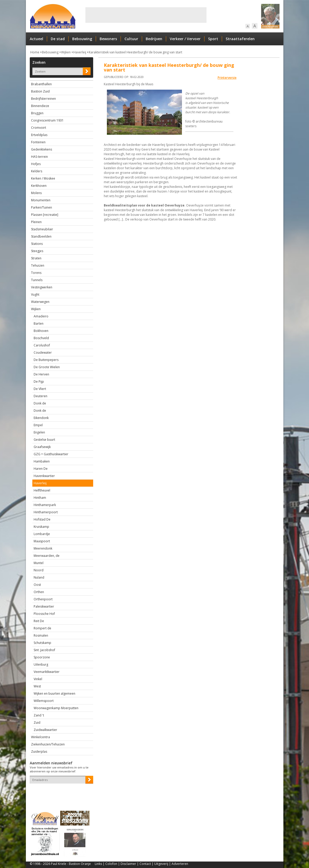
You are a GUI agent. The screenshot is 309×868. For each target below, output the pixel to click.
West (37, 686)
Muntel (39, 563)
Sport (213, 39)
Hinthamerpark (45, 505)
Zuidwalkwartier (45, 730)
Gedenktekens (42, 149)
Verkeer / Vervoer (185, 39)
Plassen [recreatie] (45, 215)
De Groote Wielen (47, 367)
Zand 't (39, 715)
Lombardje (42, 534)
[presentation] (60, 793)
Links (98, 864)
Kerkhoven (39, 186)
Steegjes (37, 251)
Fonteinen (38, 142)
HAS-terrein (39, 157)
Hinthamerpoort (46, 512)
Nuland (39, 577)
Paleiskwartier (44, 606)
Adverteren (180, 864)
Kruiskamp (41, 527)
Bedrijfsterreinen (43, 99)
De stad (58, 39)
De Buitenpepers (46, 360)
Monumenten (41, 200)
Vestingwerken (42, 287)
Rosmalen (41, 635)
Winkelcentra (41, 737)
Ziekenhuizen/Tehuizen (48, 744)
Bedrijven (154, 39)
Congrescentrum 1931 (47, 120)
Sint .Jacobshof (44, 650)
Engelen (39, 432)
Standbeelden (41, 236)
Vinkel (38, 679)
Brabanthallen (41, 84)
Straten (36, 258)
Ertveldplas (39, 135)
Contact (145, 864)
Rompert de (42, 628)
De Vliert (40, 389)
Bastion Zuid (40, 91)
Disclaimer (128, 864)
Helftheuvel (42, 490)
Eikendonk (41, 418)
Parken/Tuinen (42, 207)
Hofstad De (42, 519)
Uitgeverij (161, 864)
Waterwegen (40, 302)
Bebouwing (82, 39)
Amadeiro (41, 316)
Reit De (39, 621)
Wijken (66, 52)
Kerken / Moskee (43, 178)
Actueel (36, 39)
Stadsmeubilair (42, 229)
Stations (37, 244)
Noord (39, 570)
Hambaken (42, 461)
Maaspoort (42, 541)
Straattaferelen (240, 39)
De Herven (41, 374)
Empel (38, 425)
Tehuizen (38, 265)
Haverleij (80, 52)
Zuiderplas (39, 752)
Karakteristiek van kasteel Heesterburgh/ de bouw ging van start (135, 52)
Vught (35, 294)
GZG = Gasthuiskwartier (51, 454)
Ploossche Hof (44, 614)
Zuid (37, 723)
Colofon (111, 864)
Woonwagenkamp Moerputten (56, 708)
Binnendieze (40, 106)
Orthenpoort (43, 599)
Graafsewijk (42, 447)
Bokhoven (41, 331)
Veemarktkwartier (47, 672)
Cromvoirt (39, 128)
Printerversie (227, 78)
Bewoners (108, 39)
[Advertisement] (146, 15)
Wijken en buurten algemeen (54, 693)
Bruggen (37, 113)
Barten (39, 323)
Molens (36, 193)
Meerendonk (43, 548)
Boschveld (41, 338)
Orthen (39, 592)
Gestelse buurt (44, 440)
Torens (36, 273)
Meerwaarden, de (47, 556)
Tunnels (37, 280)
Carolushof (42, 345)
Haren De (41, 469)
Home (35, 52)
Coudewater (43, 353)
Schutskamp (42, 643)
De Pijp (39, 382)
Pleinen (36, 222)
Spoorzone (42, 657)
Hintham (40, 498)
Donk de (40, 403)
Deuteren (41, 396)
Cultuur (131, 39)
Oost (37, 585)
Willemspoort (44, 701)
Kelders (37, 171)
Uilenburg (41, 664)
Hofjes (36, 164)
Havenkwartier (44, 476)
